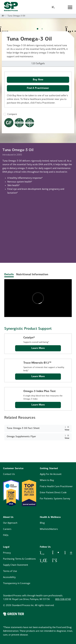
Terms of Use (10, 571)
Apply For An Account (51, 474)
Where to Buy (47, 480)
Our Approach (10, 523)
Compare (12, 114)
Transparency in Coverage (17, 583)
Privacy (7, 553)
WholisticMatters (49, 529)
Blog (42, 523)
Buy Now (38, 80)
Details (9, 275)
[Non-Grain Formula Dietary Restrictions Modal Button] (30, 123)
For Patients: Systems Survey (55, 499)
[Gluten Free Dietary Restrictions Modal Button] (9, 123)
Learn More (38, 348)
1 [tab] (38, 29)
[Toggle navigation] (70, 7)
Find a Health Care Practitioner (56, 487)
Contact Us (9, 474)
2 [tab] (42, 29)
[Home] (3, 16)
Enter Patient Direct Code (53, 493)
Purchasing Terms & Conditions (19, 559)
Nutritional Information (32, 275)
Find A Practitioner (38, 88)
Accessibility (9, 577)
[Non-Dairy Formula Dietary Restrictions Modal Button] (19, 123)
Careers (7, 529)
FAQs (6, 535)
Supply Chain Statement (16, 565)
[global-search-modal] (53, 7)
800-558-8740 (63, 599)
